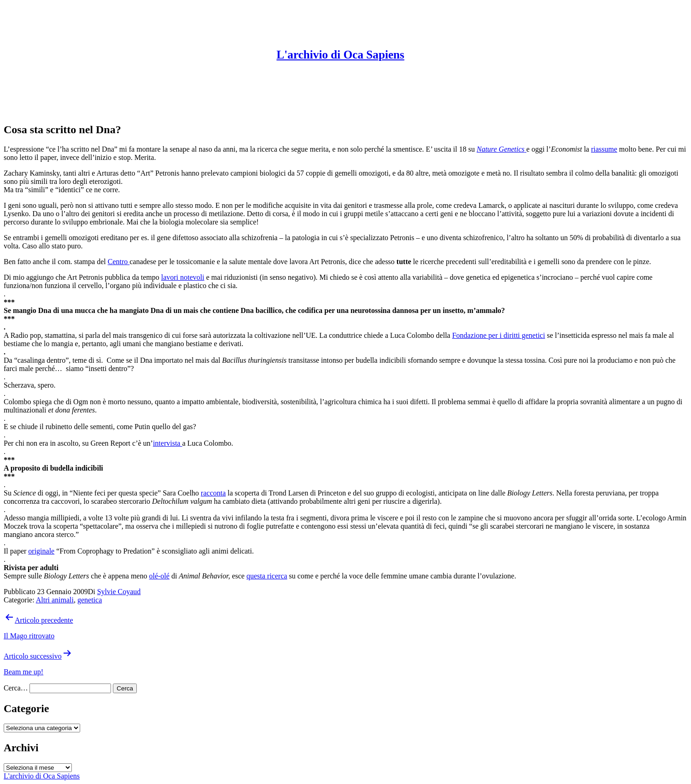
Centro (119, 262)
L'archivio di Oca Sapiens (340, 55)
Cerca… (16, 688)
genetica (90, 600)
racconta (213, 493)
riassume (604, 149)
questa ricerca (267, 576)
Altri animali (55, 600)
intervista (168, 443)
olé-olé (159, 576)
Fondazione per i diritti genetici (498, 335)
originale (41, 551)
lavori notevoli (183, 277)
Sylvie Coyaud (119, 592)
